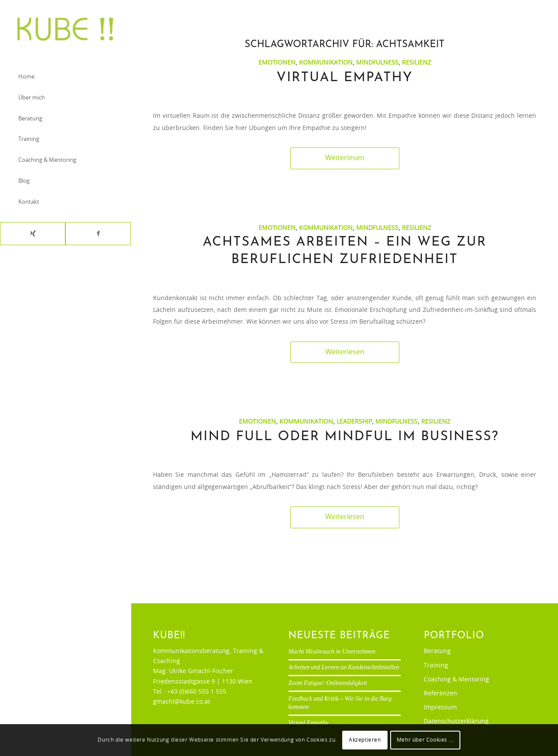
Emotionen (277, 63)
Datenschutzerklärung (456, 722)
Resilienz (417, 63)
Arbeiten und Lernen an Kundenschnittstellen (344, 667)
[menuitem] (65, 78)
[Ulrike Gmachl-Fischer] (65, 29)
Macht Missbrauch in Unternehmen (332, 652)
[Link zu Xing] (33, 234)
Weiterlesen (345, 158)
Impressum (440, 708)
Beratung (437, 651)
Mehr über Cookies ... (425, 740)
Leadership (354, 422)
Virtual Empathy (344, 78)
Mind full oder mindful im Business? (345, 437)
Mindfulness (377, 63)
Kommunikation (326, 63)
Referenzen (441, 694)
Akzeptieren (365, 740)
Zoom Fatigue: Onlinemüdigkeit (328, 683)
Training (436, 666)
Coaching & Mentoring (456, 680)
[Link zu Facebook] (98, 234)
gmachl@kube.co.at (182, 702)
